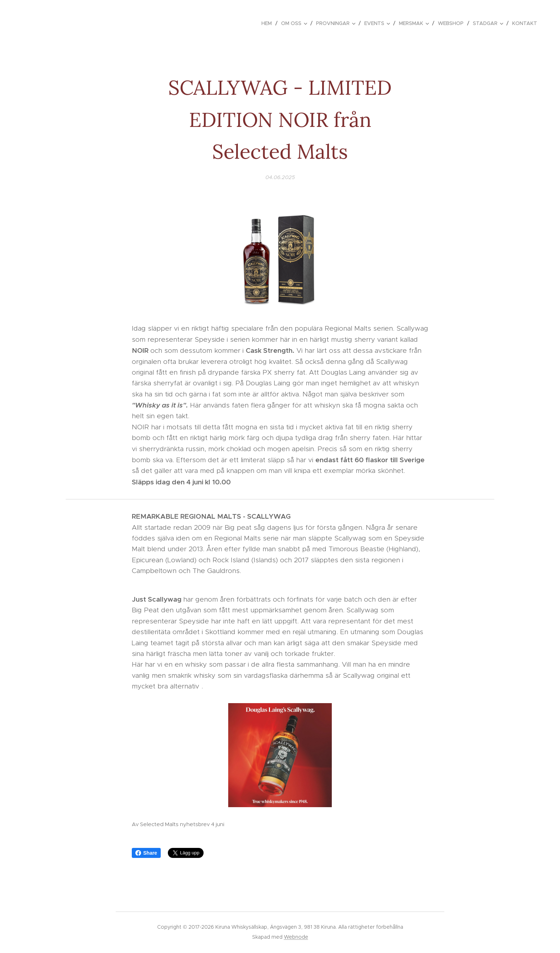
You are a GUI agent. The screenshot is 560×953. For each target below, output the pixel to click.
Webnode (296, 937)
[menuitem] (269, 23)
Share (146, 853)
